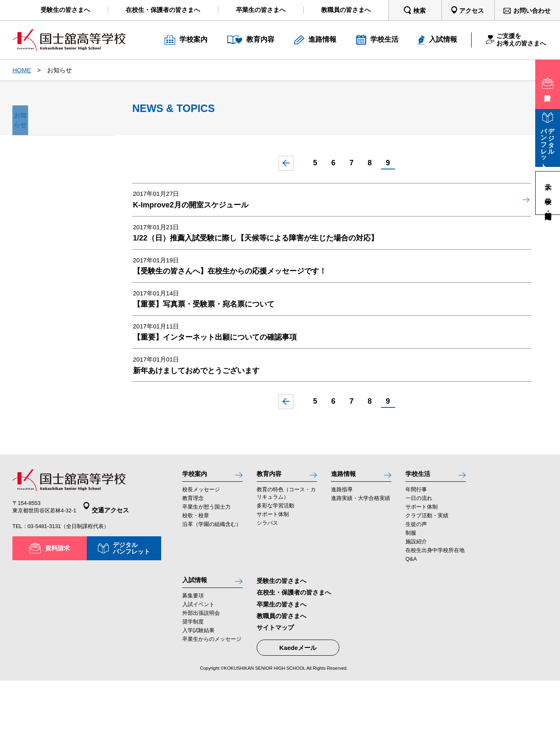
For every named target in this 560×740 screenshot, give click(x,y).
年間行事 (416, 545)
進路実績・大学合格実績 (361, 553)
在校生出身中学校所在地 (435, 606)
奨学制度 (193, 681)
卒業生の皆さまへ (281, 660)
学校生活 (420, 528)
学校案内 (197, 528)
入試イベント (198, 664)
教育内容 (272, 528)
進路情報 (346, 528)
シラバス (267, 579)
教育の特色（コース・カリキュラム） (286, 548)
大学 (548, 178)
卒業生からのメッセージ (212, 698)
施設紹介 (416, 597)
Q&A (411, 615)
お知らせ (64, 120)
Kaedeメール (298, 703)
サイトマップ (275, 683)
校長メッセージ (201, 545)
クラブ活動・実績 (427, 571)
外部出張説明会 (201, 672)
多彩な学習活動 (275, 561)
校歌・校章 (196, 571)
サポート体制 (273, 570)
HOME (22, 70)
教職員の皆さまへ (281, 671)
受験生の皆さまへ (281, 636)
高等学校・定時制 (548, 207)
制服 (411, 589)
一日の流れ (419, 553)
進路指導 (342, 545)
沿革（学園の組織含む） (212, 580)
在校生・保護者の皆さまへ (294, 648)
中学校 (548, 193)
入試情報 (197, 638)
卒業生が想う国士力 (206, 563)
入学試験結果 (198, 690)
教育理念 (193, 553)
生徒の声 (416, 580)
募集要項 (193, 655)
